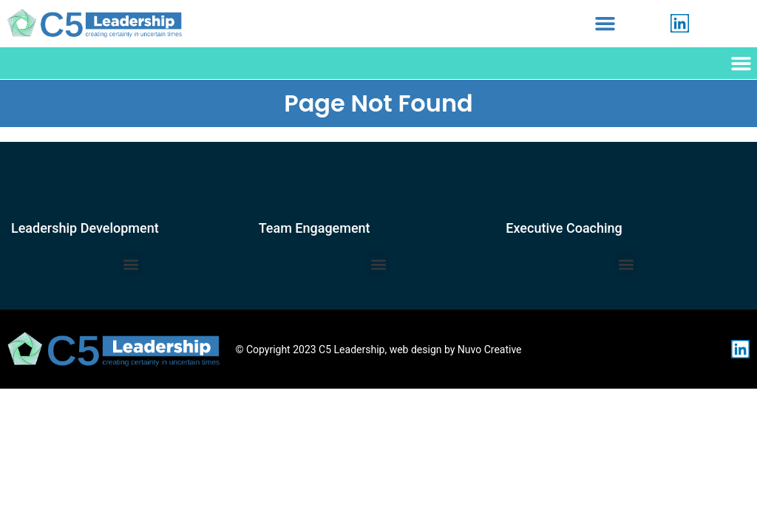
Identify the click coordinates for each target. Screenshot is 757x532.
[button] (605, 24)
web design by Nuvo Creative (456, 349)
